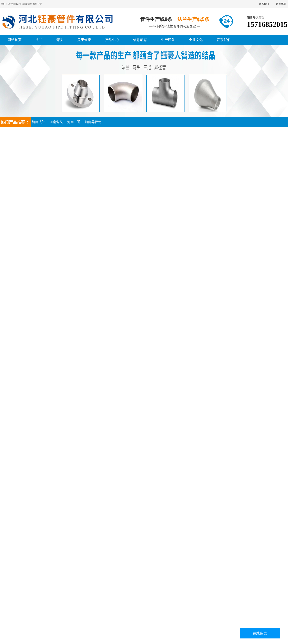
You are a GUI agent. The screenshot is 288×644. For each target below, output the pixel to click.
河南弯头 (56, 122)
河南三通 (74, 122)
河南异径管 (93, 122)
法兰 (39, 40)
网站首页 (15, 40)
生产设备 (168, 40)
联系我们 (264, 4)
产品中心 (112, 40)
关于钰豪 (84, 40)
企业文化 (196, 40)
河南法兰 (39, 122)
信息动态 (140, 40)
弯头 (60, 40)
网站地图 (281, 4)
